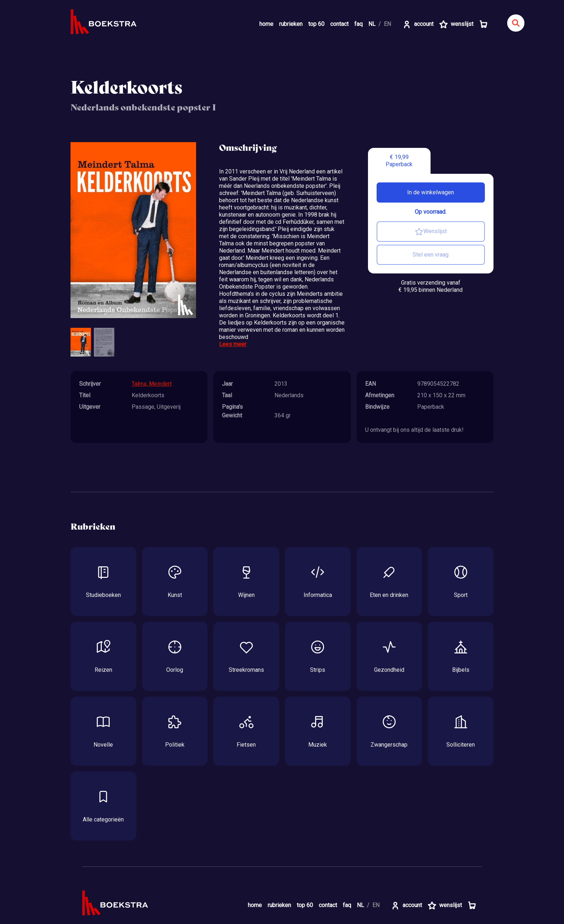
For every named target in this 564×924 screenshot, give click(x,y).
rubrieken (291, 24)
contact (339, 24)
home (266, 24)
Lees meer (233, 344)
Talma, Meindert (152, 384)
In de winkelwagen (431, 192)
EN (387, 24)
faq (358, 24)
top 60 (316, 24)
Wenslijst (431, 232)
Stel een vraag (431, 255)
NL (372, 24)
